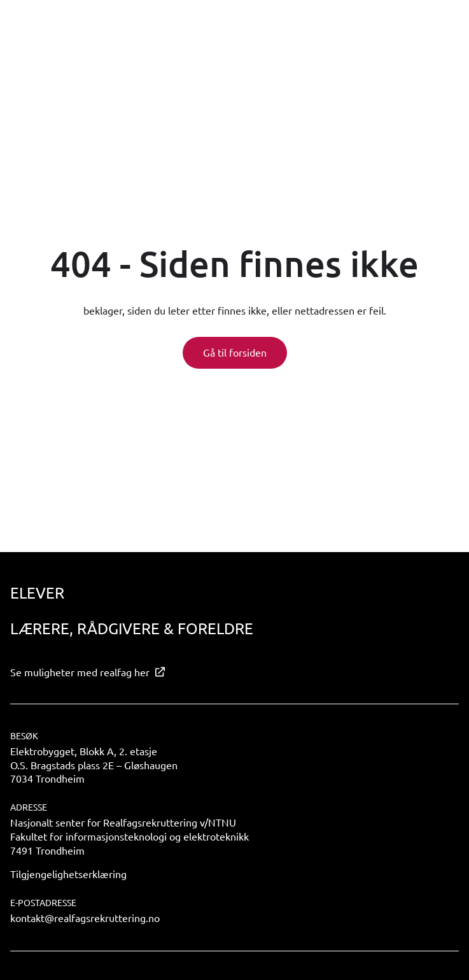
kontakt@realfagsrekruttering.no (85, 918)
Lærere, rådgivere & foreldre (132, 628)
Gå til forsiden (235, 352)
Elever (37, 593)
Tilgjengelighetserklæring (68, 874)
